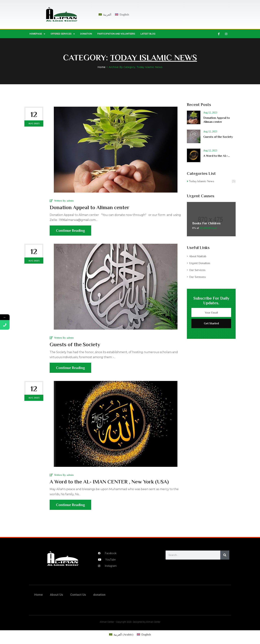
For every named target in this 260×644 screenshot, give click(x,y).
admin (70, 201)
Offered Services (63, 34)
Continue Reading (70, 232)
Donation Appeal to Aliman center (89, 207)
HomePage (37, 34)
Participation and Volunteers (116, 34)
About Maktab (198, 256)
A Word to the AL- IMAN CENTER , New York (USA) (109, 482)
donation (86, 34)
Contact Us (78, 595)
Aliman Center (107, 622)
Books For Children (206, 223)
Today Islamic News (202, 181)
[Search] (225, 555)
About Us (57, 595)
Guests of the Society (75, 344)
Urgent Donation (200, 263)
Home (101, 67)
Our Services (197, 270)
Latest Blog (148, 34)
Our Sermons (197, 277)
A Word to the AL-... (217, 156)
